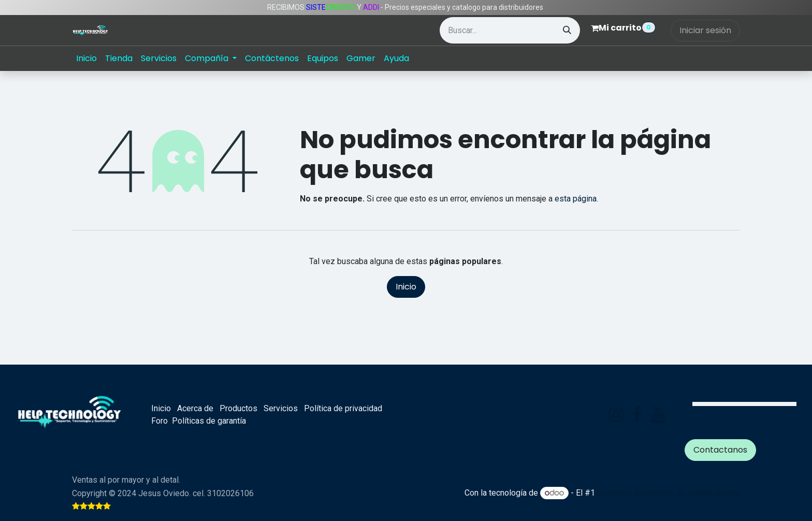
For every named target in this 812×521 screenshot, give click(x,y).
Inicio (406, 287)
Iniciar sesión (705, 30)
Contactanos (720, 450)
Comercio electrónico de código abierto (669, 493)
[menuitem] (86, 59)
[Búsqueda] (567, 30)
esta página (576, 199)
